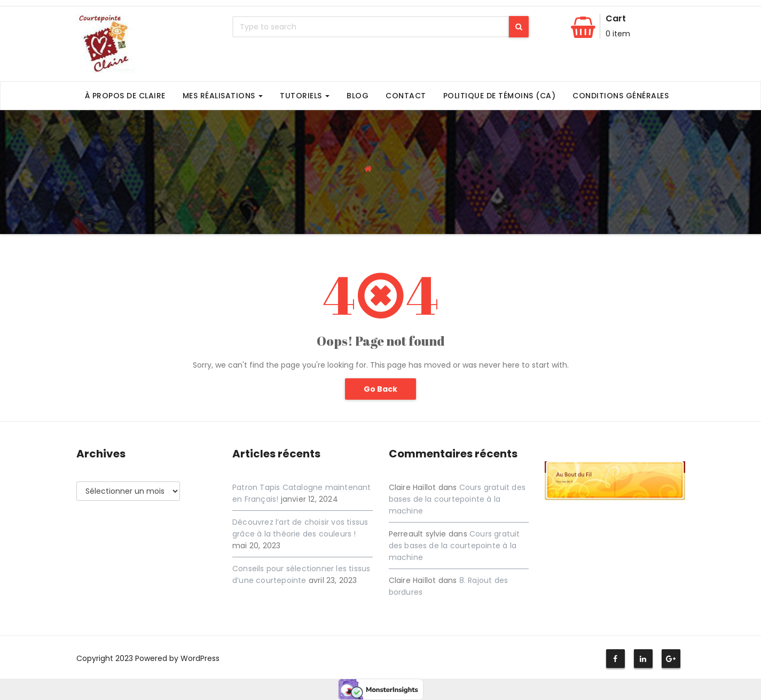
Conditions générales (621, 96)
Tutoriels (305, 96)
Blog (358, 96)
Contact (406, 96)
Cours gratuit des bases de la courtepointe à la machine (457, 499)
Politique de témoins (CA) (500, 96)
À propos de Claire (125, 96)
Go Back (380, 389)
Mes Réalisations (223, 96)
